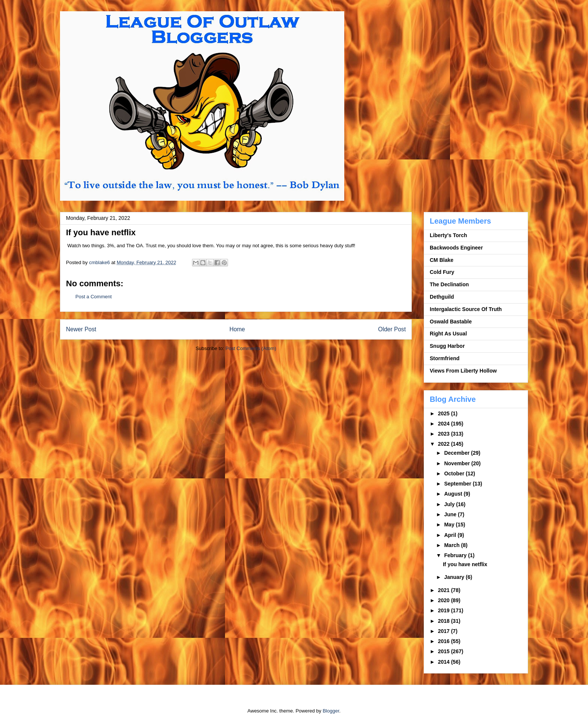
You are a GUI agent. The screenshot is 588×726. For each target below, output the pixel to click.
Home (237, 329)
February (456, 555)
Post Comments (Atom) (251, 348)
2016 (445, 641)
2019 (445, 610)
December (457, 453)
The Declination (449, 284)
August (454, 494)
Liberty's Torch (448, 235)
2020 (445, 600)
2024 (445, 424)
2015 (445, 651)
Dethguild (442, 297)
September (458, 484)
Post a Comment (94, 297)
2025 (445, 413)
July (450, 504)
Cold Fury (442, 272)
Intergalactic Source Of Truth (466, 309)
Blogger (331, 711)
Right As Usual (448, 334)
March (452, 545)
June (451, 514)
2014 (445, 662)
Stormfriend (445, 358)
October (455, 473)
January (455, 577)
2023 (445, 434)
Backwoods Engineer (456, 248)
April (451, 535)
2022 (445, 444)
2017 (445, 631)
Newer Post (81, 329)
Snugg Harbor (447, 346)
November (457, 463)
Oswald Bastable (451, 322)
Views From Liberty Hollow (463, 371)
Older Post (392, 329)
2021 (445, 590)
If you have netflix (465, 564)
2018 (445, 621)
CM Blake (442, 260)
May (450, 525)
